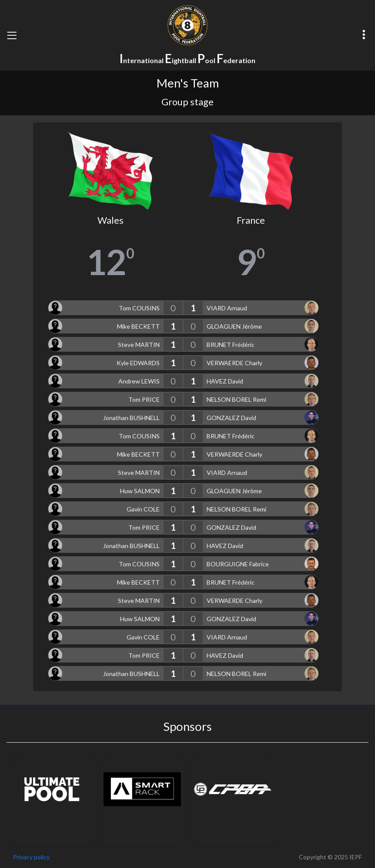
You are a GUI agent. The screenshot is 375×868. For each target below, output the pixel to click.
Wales (110, 220)
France (251, 220)
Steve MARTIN (139, 345)
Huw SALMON (140, 491)
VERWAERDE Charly (234, 363)
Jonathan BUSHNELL (131, 418)
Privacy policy (31, 857)
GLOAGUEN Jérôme (234, 326)
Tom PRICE (144, 399)
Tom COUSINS (139, 308)
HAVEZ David (225, 381)
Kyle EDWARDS (138, 363)
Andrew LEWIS (139, 381)
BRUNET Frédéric (231, 345)
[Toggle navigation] (12, 35)
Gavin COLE (143, 509)
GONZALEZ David (231, 418)
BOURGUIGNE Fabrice (238, 564)
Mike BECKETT (138, 326)
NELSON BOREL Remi (236, 399)
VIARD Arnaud (227, 308)
